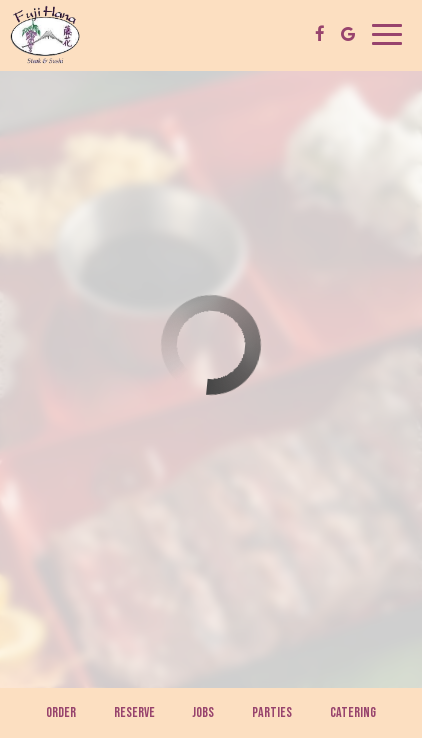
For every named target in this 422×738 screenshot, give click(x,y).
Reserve (134, 712)
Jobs (203, 712)
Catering (353, 712)
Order (61, 712)
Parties (272, 712)
